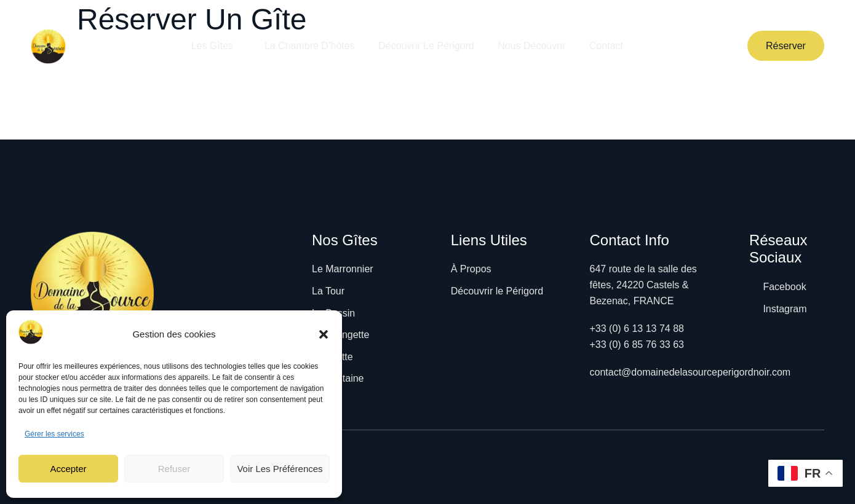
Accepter (68, 469)
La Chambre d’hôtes (308, 46)
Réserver (786, 46)
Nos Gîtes (345, 240)
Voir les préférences (280, 469)
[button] (324, 334)
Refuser (174, 469)
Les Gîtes (214, 46)
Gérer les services (54, 434)
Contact (607, 46)
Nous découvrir (532, 46)
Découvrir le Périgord (426, 46)
